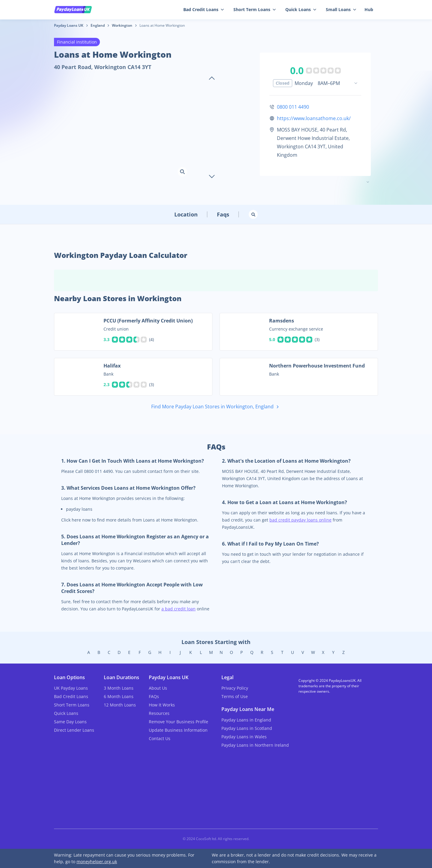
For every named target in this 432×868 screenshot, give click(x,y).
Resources (159, 713)
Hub (369, 9)
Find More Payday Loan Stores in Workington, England (216, 407)
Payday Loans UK (69, 25)
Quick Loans (301, 9)
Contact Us (160, 738)
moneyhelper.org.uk (97, 862)
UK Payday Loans (71, 688)
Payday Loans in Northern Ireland (255, 745)
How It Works (162, 705)
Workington (122, 25)
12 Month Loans (120, 705)
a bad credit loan (178, 609)
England (98, 25)
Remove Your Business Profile (178, 722)
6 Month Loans (119, 696)
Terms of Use (235, 696)
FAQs (154, 696)
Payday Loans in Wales (244, 737)
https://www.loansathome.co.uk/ (314, 118)
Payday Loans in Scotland (247, 728)
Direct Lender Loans (74, 730)
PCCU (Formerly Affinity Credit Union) (148, 321)
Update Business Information (178, 730)
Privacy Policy (235, 688)
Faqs (223, 214)
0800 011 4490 (293, 107)
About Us (158, 688)
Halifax (112, 366)
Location (186, 214)
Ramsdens (282, 321)
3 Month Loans (119, 688)
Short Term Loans (255, 9)
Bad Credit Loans (204, 9)
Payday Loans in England (246, 720)
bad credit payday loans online (300, 520)
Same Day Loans (70, 722)
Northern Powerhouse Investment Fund (317, 366)
